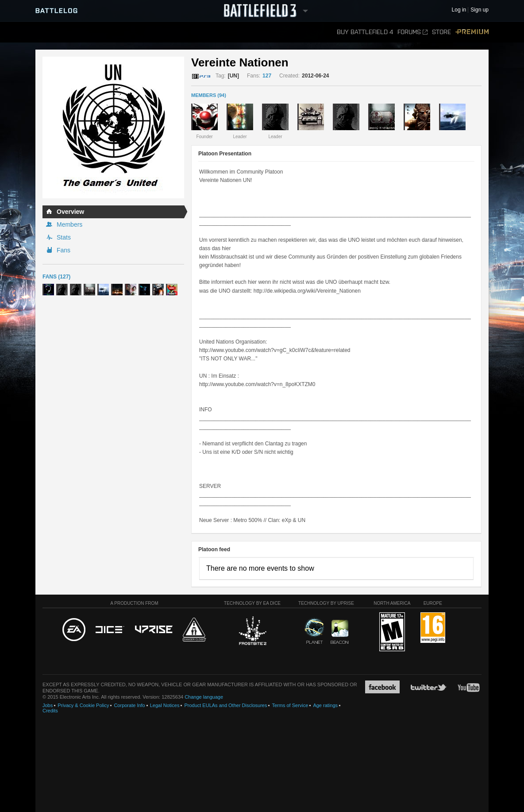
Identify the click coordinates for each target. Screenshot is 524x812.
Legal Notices (165, 705)
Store (441, 32)
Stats (64, 237)
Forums (412, 32)
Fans (64, 250)
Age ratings (325, 705)
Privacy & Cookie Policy (83, 705)
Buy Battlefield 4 (365, 32)
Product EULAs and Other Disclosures (225, 705)
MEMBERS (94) (209, 95)
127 (267, 76)
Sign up (480, 10)
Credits (50, 711)
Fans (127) (56, 277)
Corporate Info (129, 705)
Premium (472, 32)
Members (69, 224)
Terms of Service (290, 705)
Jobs (48, 705)
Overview (70, 212)
